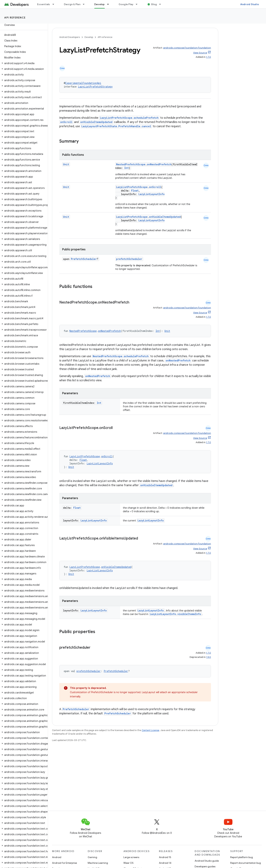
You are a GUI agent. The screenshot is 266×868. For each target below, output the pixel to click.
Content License (150, 730)
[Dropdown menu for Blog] (162, 4)
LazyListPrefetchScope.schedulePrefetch (129, 118)
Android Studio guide (207, 861)
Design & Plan (72, 4)
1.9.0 (209, 657)
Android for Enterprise (64, 863)
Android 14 (165, 863)
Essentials (44, 4)
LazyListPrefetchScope (132, 187)
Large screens (131, 857)
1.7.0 (208, 57)
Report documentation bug (246, 863)
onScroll (66, 122)
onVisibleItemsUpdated (96, 122)
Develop (89, 37)
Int (127, 168)
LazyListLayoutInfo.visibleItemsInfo (175, 614)
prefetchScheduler (129, 259)
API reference (15, 18)
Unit (66, 164)
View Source (200, 53)
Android (57, 857)
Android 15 (165, 857)
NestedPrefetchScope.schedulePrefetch (121, 356)
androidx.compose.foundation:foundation (187, 48)
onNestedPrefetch (159, 164)
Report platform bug (242, 857)
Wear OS (128, 863)
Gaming (92, 857)
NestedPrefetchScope (131, 164)
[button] (23, 63)
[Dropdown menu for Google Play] (138, 4)
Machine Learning (98, 863)
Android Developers (70, 37)
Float (135, 191)
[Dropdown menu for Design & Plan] (85, 4)
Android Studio (250, 4)
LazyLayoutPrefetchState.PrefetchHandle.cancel (116, 126)
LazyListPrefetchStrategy (95, 87)
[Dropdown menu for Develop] (110, 4)
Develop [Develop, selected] (100, 4)
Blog (154, 4)
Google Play (126, 4)
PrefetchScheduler (84, 259)
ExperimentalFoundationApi (83, 83)
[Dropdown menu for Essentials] (55, 4)
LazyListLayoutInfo (152, 194)
